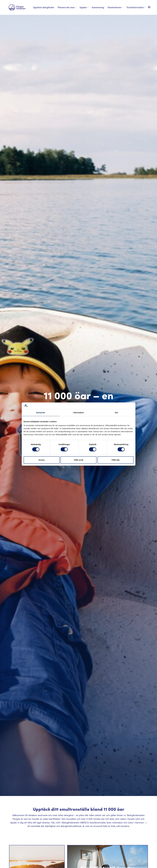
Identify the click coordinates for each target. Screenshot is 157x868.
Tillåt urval (78, 460)
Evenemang (98, 7)
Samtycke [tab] (41, 413)
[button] (76, 7)
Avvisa (42, 460)
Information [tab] (79, 413)
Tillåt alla (115, 460)
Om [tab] (116, 413)
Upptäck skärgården (44, 7)
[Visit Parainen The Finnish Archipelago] (17, 7)
